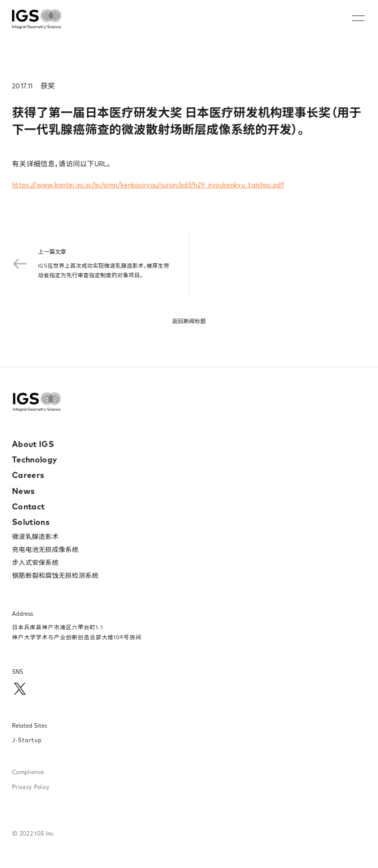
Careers (28, 475)
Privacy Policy (31, 787)
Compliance (28, 772)
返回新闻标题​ (189, 321)
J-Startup (27, 740)
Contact (28, 506)
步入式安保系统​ (35, 562)
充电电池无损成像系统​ (45, 549)
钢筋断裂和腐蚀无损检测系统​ (55, 575)
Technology (34, 459)
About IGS (33, 444)
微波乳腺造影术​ (35, 536)
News (23, 491)
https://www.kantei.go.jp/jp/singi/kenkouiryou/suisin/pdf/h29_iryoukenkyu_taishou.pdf (148, 185)
